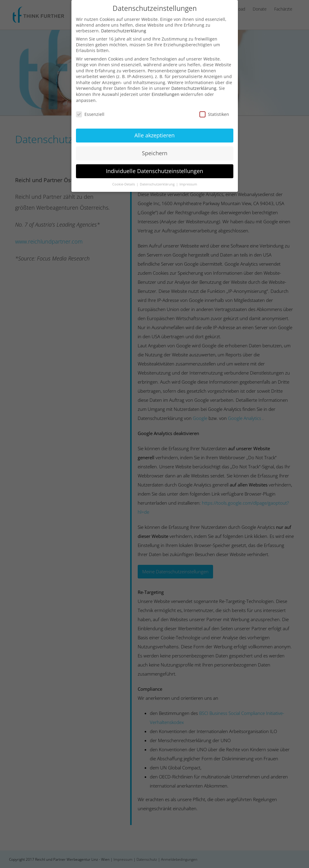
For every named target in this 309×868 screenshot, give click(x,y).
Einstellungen (166, 94)
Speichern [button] (155, 152)
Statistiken (214, 113)
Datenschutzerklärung (124, 30)
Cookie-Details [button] (124, 183)
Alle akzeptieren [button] (154, 135)
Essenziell (90, 113)
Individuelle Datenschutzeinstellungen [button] (154, 170)
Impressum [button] (188, 183)
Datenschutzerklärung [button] (158, 183)
